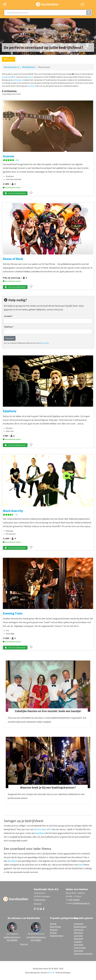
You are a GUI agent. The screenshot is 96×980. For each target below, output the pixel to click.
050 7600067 (75, 900)
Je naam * (8, 316)
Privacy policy (40, 900)
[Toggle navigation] (5, 4)
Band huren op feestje (83, 954)
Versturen (10, 338)
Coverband (78, 924)
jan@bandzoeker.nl (12, 937)
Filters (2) (9, 59)
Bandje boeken (80, 927)
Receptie (54, 930)
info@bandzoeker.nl (81, 903)
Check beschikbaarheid (15, 193)
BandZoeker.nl (12, 67)
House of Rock (13, 259)
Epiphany (10, 411)
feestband (40, 833)
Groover (9, 156)
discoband (12, 861)
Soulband (78, 942)
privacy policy (44, 343)
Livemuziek (79, 930)
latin (81, 865)
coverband (6, 77)
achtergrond (18, 80)
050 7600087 (36, 940)
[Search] (48, 13)
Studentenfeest (57, 936)
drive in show (40, 829)
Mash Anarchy (13, 511)
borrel (31, 77)
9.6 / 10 (51, 973)
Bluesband (78, 939)
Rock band (78, 933)
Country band (80, 948)
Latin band (78, 945)
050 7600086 (12, 940)
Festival (53, 933)
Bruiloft (53, 924)
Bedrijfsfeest (29, 67)
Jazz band (78, 936)
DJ (14, 77)
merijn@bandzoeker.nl (36, 937)
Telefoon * (9, 327)
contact (31, 86)
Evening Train (13, 613)
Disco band (78, 951)
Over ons (38, 904)
